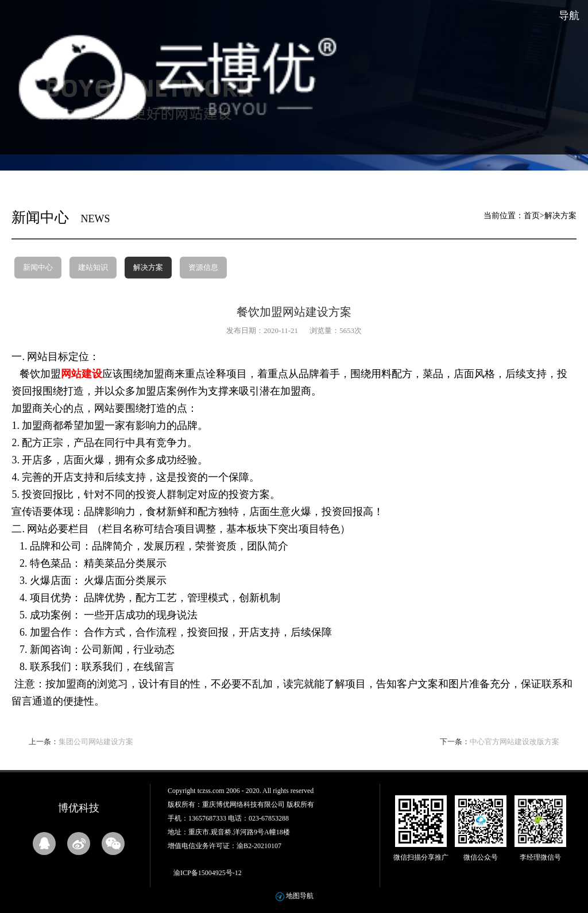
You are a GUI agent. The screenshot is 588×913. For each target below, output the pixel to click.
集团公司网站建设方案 (96, 742)
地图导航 (300, 896)
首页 (532, 216)
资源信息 (203, 267)
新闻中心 (38, 267)
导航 (569, 16)
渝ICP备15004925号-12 (208, 873)
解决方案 (148, 267)
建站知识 (93, 267)
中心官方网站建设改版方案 (514, 742)
